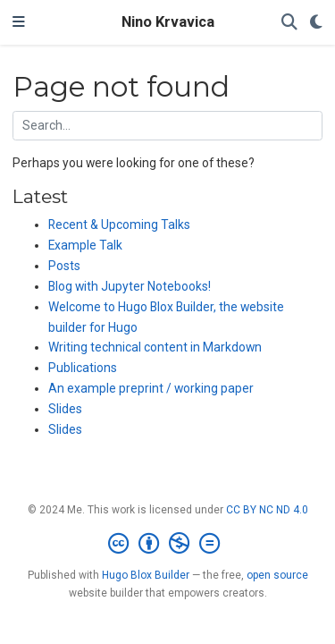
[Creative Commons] (167, 544)
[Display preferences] (316, 23)
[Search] (289, 23)
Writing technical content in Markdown (155, 347)
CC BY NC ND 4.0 (267, 510)
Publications (83, 368)
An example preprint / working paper (151, 388)
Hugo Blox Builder (146, 575)
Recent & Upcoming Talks (119, 225)
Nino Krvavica (168, 22)
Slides (65, 409)
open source (277, 575)
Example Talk (85, 245)
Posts (64, 266)
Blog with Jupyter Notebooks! (130, 286)
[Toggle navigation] (19, 22)
